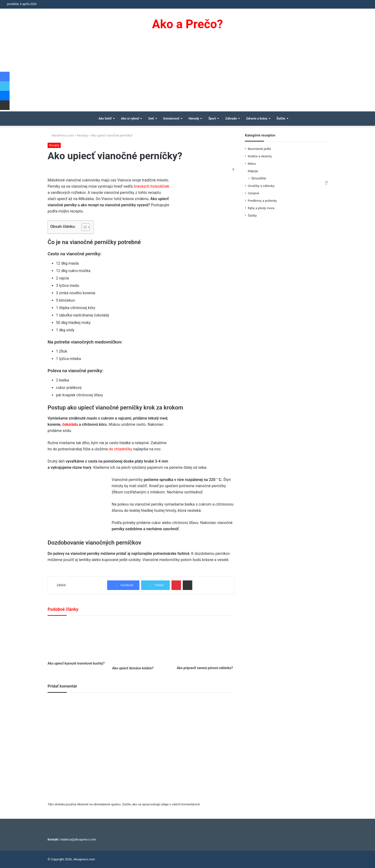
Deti (151, 118)
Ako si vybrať (130, 118)
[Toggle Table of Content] (83, 227)
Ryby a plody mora (261, 208)
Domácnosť (171, 118)
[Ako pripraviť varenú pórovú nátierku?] (205, 642)
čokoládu (71, 424)
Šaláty (252, 215)
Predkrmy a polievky (262, 201)
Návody (194, 118)
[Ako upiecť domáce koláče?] (141, 642)
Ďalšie (281, 118)
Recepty (83, 135)
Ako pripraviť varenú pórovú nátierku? (205, 668)
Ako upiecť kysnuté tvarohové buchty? (76, 663)
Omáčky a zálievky (261, 186)
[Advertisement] (187, 76)
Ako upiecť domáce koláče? (133, 668)
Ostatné (254, 193)
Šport (212, 118)
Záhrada (231, 118)
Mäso (252, 164)
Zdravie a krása (257, 118)
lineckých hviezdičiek (151, 186)
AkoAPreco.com (61, 135)
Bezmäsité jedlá (259, 149)
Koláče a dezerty (260, 156)
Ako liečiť (105, 118)
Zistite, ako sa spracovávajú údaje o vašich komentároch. (161, 804)
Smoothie (259, 178)
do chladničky (121, 449)
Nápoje (253, 171)
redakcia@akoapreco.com (78, 839)
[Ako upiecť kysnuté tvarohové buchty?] (76, 640)
